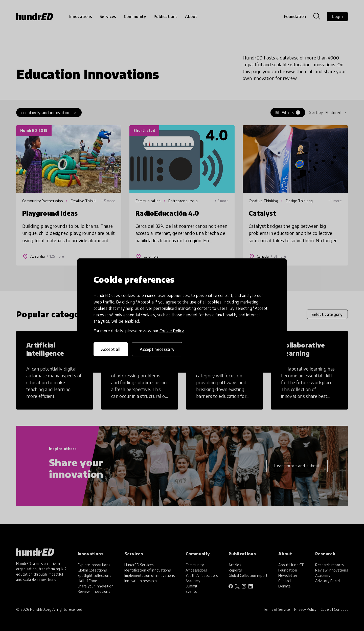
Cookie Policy (172, 331)
